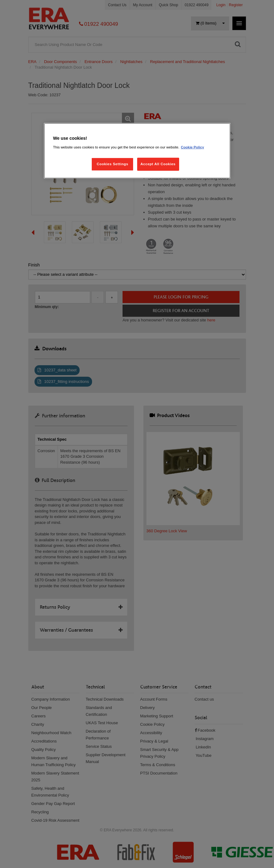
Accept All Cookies (158, 164)
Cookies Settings (112, 164)
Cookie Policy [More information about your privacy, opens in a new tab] (192, 147)
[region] (137, 151)
